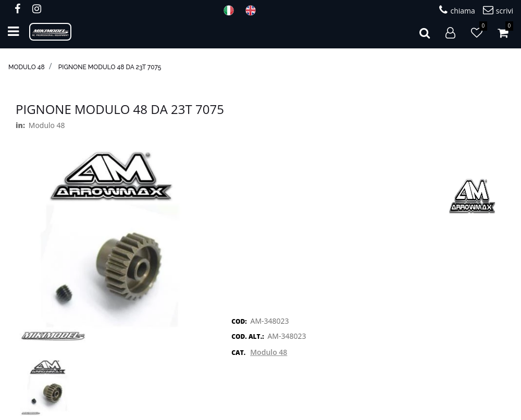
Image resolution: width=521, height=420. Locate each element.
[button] (425, 32)
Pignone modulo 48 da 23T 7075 (110, 67)
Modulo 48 (27, 67)
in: (20, 125)
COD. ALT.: (247, 336)
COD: (239, 321)
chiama (457, 10)
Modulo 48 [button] (269, 352)
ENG (254, 10)
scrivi (498, 10)
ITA (232, 10)
